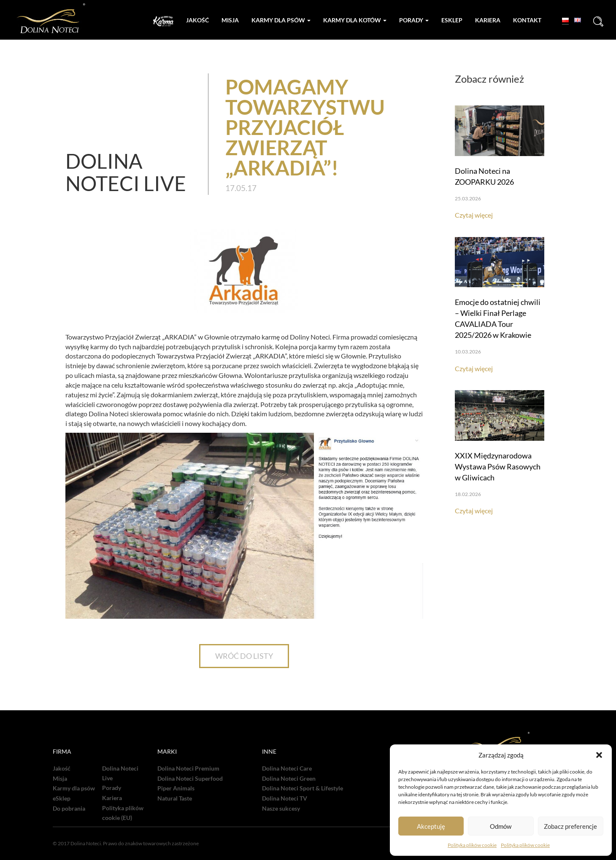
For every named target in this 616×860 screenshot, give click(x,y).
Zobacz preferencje (570, 826)
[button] (599, 755)
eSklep (62, 798)
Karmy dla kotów (355, 20)
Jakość (197, 20)
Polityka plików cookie (472, 845)
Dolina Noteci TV (285, 798)
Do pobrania (69, 809)
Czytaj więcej (474, 215)
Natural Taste (175, 798)
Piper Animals (176, 788)
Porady (414, 20)
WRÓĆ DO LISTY (244, 656)
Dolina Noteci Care (287, 768)
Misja (230, 20)
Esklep (452, 20)
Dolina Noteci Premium (188, 768)
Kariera (488, 20)
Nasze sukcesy (281, 809)
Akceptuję (431, 826)
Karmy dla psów (281, 20)
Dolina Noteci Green (289, 779)
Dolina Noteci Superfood (190, 779)
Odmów (501, 826)
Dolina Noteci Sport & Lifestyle (303, 788)
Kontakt (527, 20)
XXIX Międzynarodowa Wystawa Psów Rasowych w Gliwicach (498, 466)
